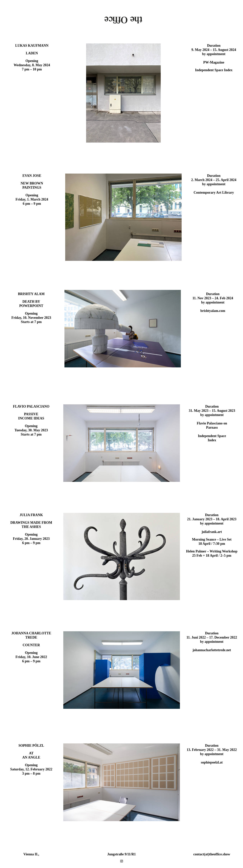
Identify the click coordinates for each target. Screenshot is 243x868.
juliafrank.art (212, 532)
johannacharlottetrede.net (212, 650)
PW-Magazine (214, 62)
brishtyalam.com (213, 311)
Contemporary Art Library (214, 193)
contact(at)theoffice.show (212, 854)
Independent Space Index (214, 70)
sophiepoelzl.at (212, 762)
